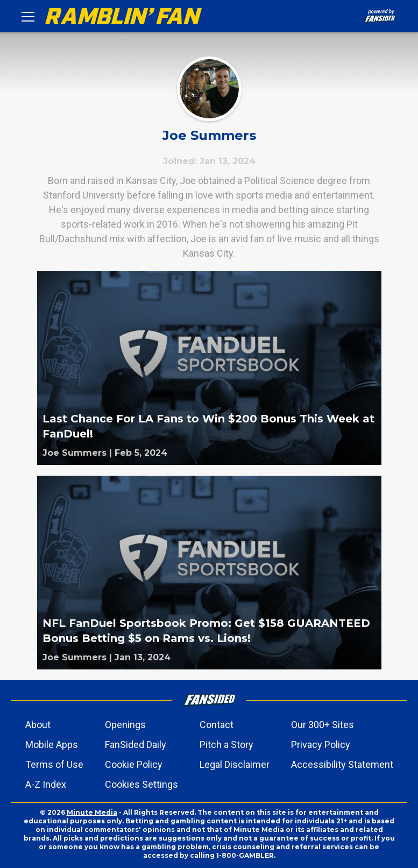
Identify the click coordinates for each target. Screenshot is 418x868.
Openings (125, 725)
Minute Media (92, 812)
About (38, 725)
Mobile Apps (52, 744)
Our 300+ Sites (323, 725)
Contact (217, 725)
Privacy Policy (321, 744)
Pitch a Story (226, 744)
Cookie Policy (134, 764)
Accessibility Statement (342, 764)
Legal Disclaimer (235, 764)
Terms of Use (54, 764)
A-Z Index (46, 784)
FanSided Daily (136, 744)
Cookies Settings (141, 784)
